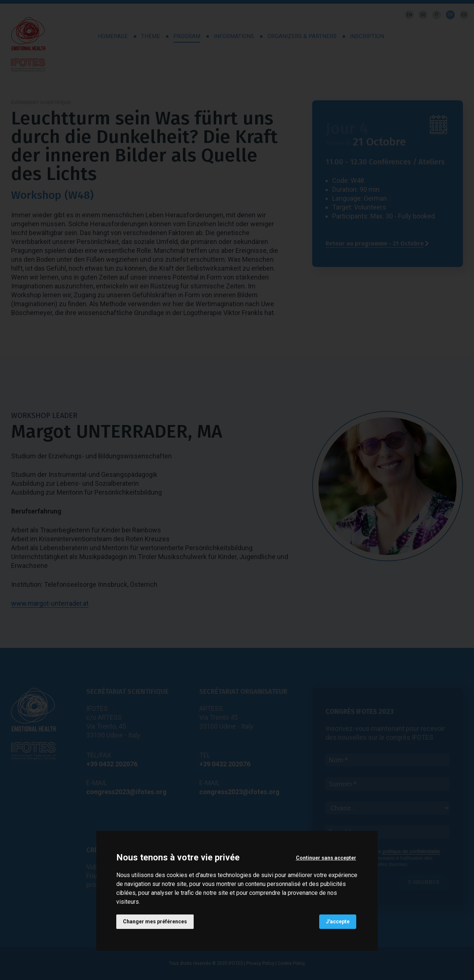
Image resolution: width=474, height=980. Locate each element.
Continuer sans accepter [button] (326, 858)
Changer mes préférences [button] (155, 922)
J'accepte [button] (338, 922)
